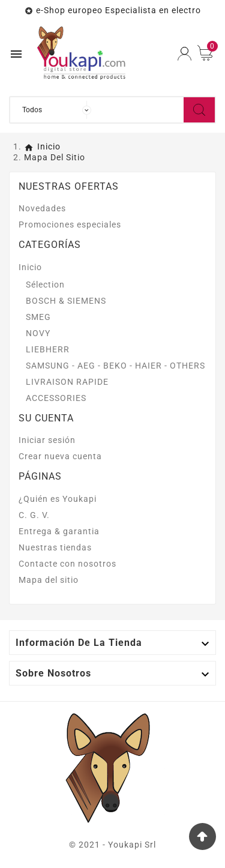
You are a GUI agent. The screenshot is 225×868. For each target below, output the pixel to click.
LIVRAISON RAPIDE (67, 382)
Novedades (42, 208)
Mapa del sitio (49, 580)
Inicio (30, 267)
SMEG (38, 317)
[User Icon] (184, 54)
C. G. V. (34, 515)
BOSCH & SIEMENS (66, 301)
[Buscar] (140, 110)
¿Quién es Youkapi (58, 499)
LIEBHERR (48, 349)
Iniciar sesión (47, 440)
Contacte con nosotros (67, 564)
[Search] (199, 110)
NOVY (38, 333)
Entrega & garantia (59, 531)
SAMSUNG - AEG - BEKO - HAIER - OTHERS (115, 366)
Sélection (45, 285)
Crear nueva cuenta (60, 456)
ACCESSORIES (56, 398)
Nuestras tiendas (55, 547)
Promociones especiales (70, 225)
